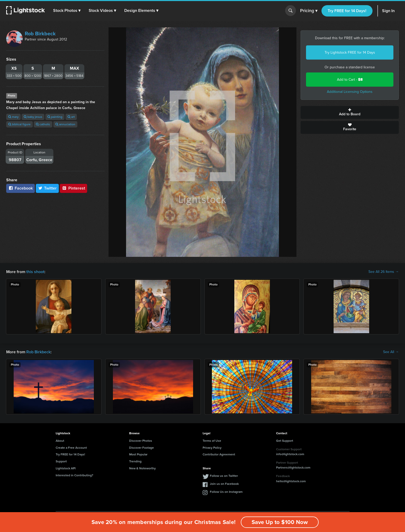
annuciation (65, 124)
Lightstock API (66, 468)
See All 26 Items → (384, 272)
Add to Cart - (350, 80)
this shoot (35, 272)
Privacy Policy (212, 448)
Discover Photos (141, 441)
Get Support (285, 441)
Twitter (47, 188)
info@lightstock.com (290, 454)
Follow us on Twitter (224, 476)
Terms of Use (212, 441)
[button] (67, 11)
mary (13, 117)
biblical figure (19, 124)
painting (55, 117)
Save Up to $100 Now (280, 522)
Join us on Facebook (224, 484)
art (71, 117)
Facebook (20, 188)
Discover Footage (142, 448)
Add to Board (350, 112)
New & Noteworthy (142, 468)
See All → (391, 352)
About (60, 441)
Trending (135, 461)
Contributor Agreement (219, 454)
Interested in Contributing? (75, 475)
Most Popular (138, 454)
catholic (43, 124)
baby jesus (33, 117)
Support (61, 461)
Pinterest (73, 188)
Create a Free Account (71, 448)
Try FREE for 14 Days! (347, 11)
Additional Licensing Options (350, 92)
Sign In (388, 11)
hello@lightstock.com (291, 481)
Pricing (309, 11)
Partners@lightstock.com (293, 468)
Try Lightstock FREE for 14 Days (350, 52)
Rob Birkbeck (40, 34)
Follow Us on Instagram (226, 492)
